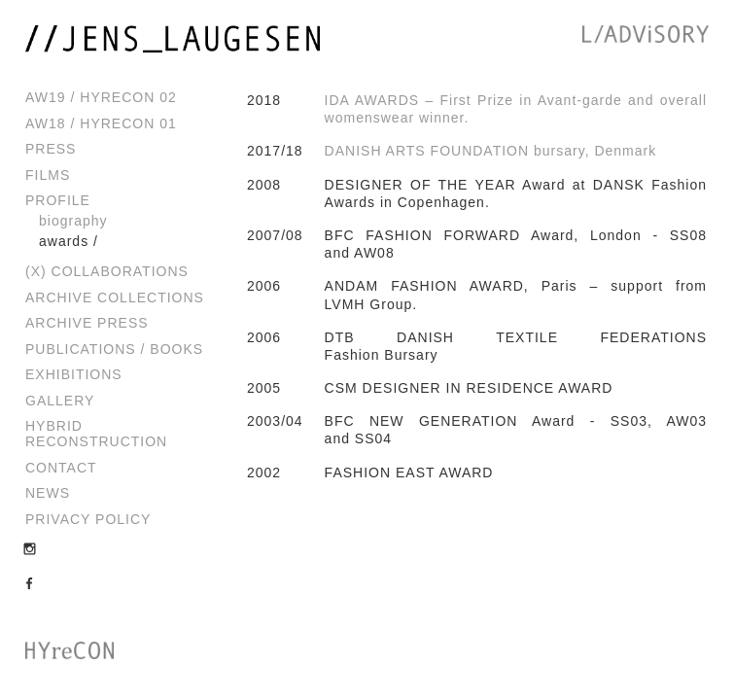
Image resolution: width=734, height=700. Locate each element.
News (48, 493)
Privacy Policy (88, 519)
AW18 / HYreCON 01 (101, 123)
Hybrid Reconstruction (96, 434)
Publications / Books (114, 349)
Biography (73, 221)
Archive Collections (115, 297)
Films (48, 175)
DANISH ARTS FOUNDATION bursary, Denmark (491, 151)
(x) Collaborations (107, 271)
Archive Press (87, 323)
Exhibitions (74, 374)
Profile (58, 200)
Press (51, 149)
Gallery (60, 401)
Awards (64, 241)
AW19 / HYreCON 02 (101, 97)
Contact (61, 468)
